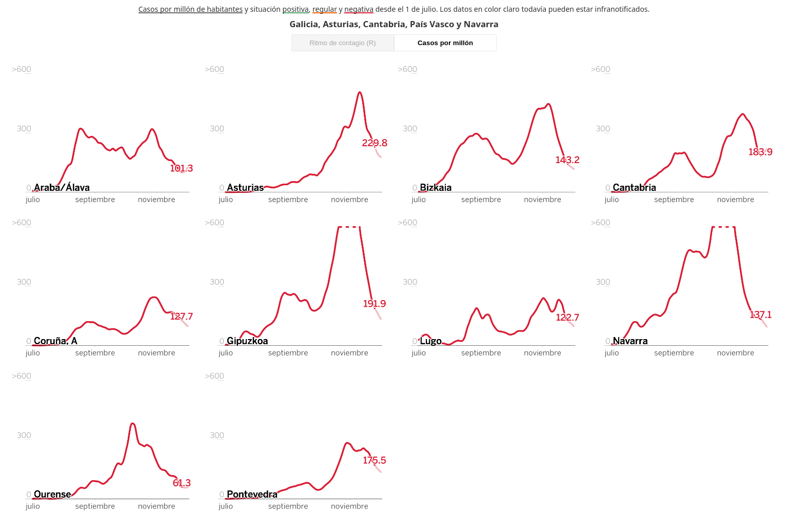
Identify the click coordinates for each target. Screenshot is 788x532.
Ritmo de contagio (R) (343, 43)
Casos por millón (445, 43)
